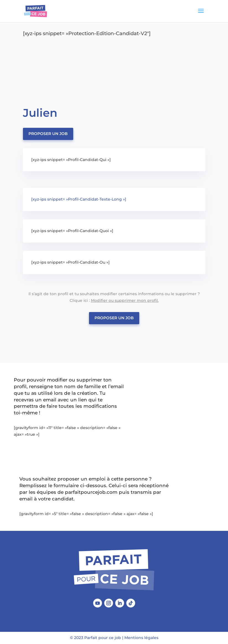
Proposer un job (48, 134)
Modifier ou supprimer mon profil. (125, 300)
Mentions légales (141, 638)
